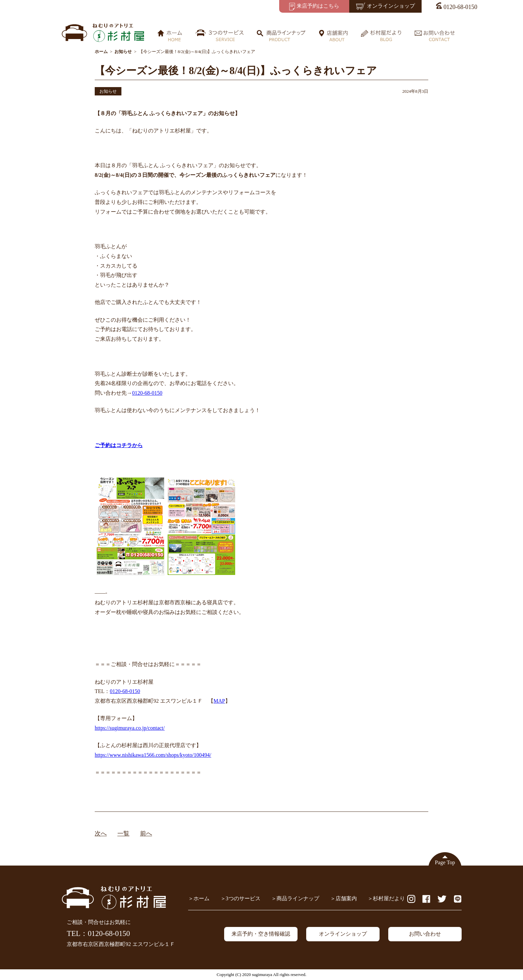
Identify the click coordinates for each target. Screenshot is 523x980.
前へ (146, 834)
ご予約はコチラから (119, 445)
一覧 (123, 834)
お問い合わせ (425, 934)
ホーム (201, 899)
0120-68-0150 (147, 393)
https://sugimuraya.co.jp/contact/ (130, 728)
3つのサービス (243, 899)
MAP (219, 701)
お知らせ (108, 91)
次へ (101, 834)
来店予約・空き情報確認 (261, 934)
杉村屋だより (389, 899)
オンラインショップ (343, 934)
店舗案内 (346, 899)
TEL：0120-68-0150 (98, 933)
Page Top (445, 863)
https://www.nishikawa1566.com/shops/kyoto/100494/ (153, 755)
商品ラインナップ (298, 899)
